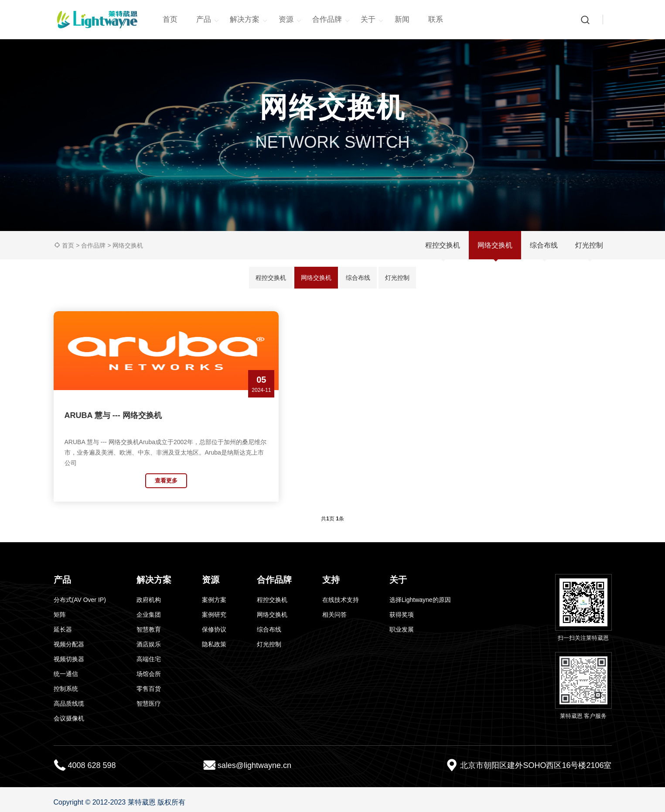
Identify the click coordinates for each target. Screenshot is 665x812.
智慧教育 (149, 624)
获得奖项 (402, 609)
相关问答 (334, 609)
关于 (372, 20)
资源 (290, 20)
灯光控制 (589, 245)
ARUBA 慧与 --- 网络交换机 (113, 415)
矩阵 (60, 609)
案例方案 (214, 594)
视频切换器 (69, 653)
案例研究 (214, 609)
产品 (208, 20)
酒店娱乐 (149, 639)
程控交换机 (443, 245)
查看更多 (119, 481)
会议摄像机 (69, 713)
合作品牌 (331, 20)
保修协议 (214, 624)
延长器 (63, 624)
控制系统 (66, 683)
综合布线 (544, 245)
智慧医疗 (149, 698)
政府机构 (149, 594)
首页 (170, 19)
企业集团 (149, 609)
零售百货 (149, 683)
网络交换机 (128, 245)
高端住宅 (149, 653)
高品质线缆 (69, 698)
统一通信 (66, 668)
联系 (436, 19)
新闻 (402, 19)
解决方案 (249, 20)
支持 (331, 574)
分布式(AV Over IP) (80, 594)
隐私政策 (214, 639)
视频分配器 (69, 639)
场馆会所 (149, 668)
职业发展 (402, 624)
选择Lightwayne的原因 (420, 594)
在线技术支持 (341, 594)
